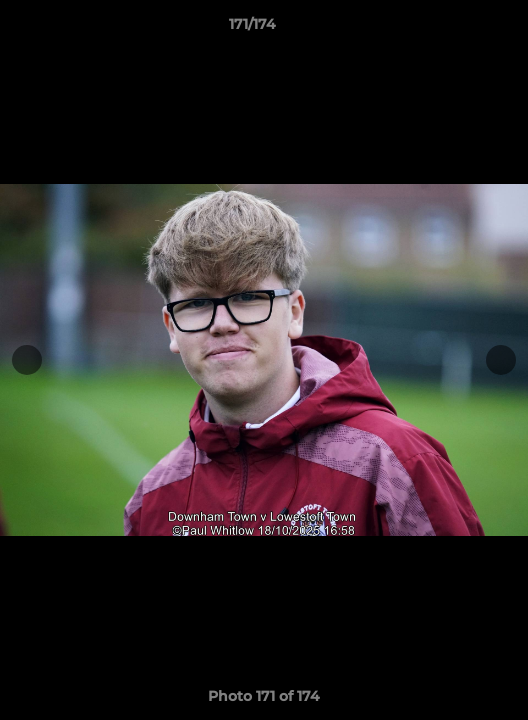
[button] (456, 29)
